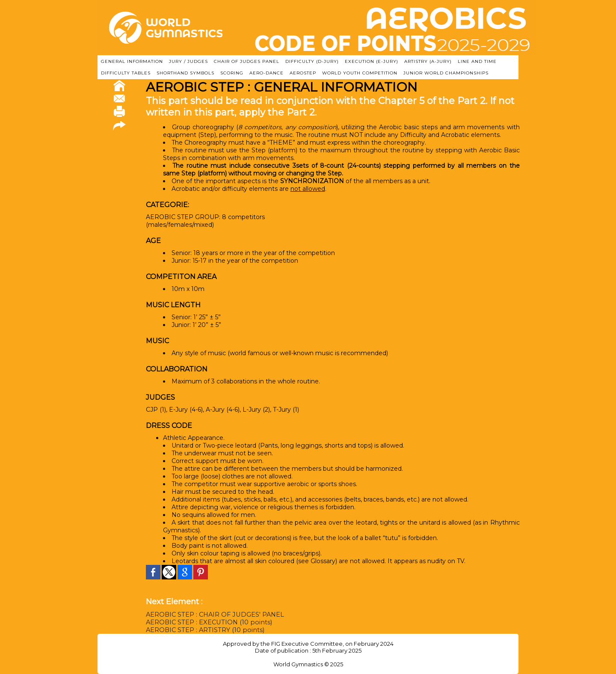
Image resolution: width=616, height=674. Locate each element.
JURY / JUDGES (188, 61)
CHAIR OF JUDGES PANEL (247, 61)
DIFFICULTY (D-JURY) (312, 61)
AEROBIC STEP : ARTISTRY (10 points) (203, 630)
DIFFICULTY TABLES (126, 73)
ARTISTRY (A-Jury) (428, 61)
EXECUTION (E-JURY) (372, 61)
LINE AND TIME (477, 61)
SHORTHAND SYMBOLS (185, 73)
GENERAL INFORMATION (132, 61)
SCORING (232, 73)
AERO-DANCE (267, 73)
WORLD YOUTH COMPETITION (360, 73)
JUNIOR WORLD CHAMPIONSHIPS (446, 73)
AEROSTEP (303, 73)
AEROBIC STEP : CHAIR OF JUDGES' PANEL (214, 615)
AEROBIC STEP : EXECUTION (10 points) (207, 622)
